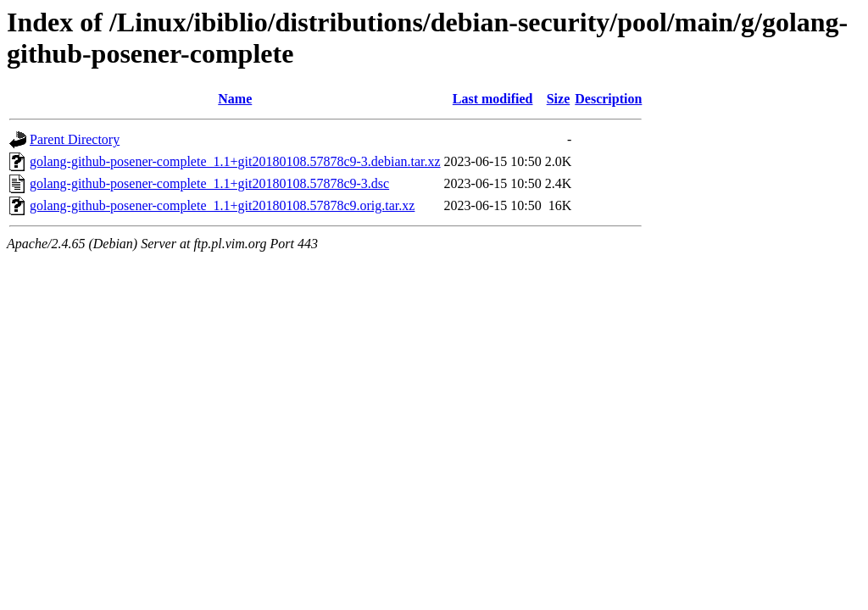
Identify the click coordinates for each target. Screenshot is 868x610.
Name (235, 99)
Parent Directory (75, 139)
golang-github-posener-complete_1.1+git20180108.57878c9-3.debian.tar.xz (235, 161)
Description (608, 99)
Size (559, 99)
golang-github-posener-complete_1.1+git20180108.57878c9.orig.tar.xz (222, 205)
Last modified (493, 99)
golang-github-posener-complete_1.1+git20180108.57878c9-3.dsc (209, 183)
